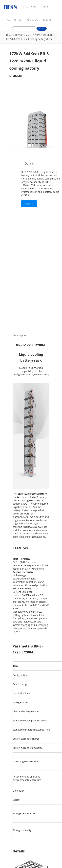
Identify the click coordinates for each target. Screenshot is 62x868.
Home (10, 35)
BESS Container (23, 35)
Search (42, 29)
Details (29, 204)
